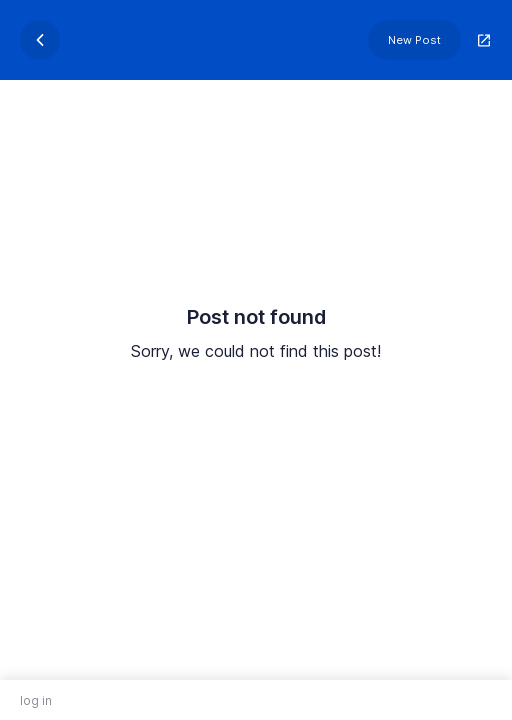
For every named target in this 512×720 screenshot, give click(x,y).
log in (36, 700)
